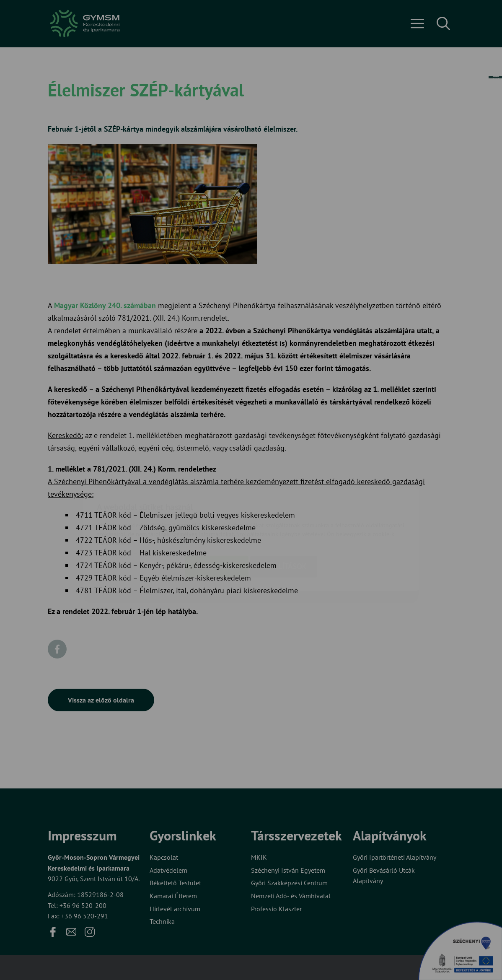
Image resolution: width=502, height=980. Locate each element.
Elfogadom (217, 517)
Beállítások (284, 517)
